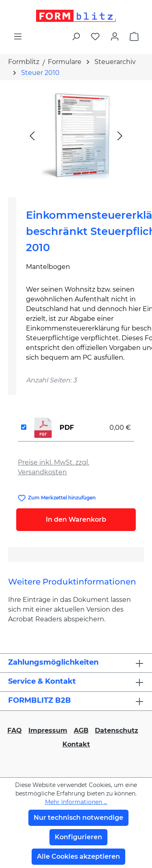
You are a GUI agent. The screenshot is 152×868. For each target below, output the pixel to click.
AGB (81, 730)
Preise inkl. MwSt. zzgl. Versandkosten (54, 467)
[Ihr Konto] (115, 36)
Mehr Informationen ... (76, 802)
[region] (76, 135)
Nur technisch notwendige (78, 818)
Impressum (48, 730)
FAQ (15, 730)
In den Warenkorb (76, 519)
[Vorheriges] (32, 135)
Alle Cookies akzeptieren (78, 856)
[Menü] (18, 36)
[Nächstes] (120, 135)
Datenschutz (117, 730)
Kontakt (76, 744)
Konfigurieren (78, 837)
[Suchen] (76, 36)
